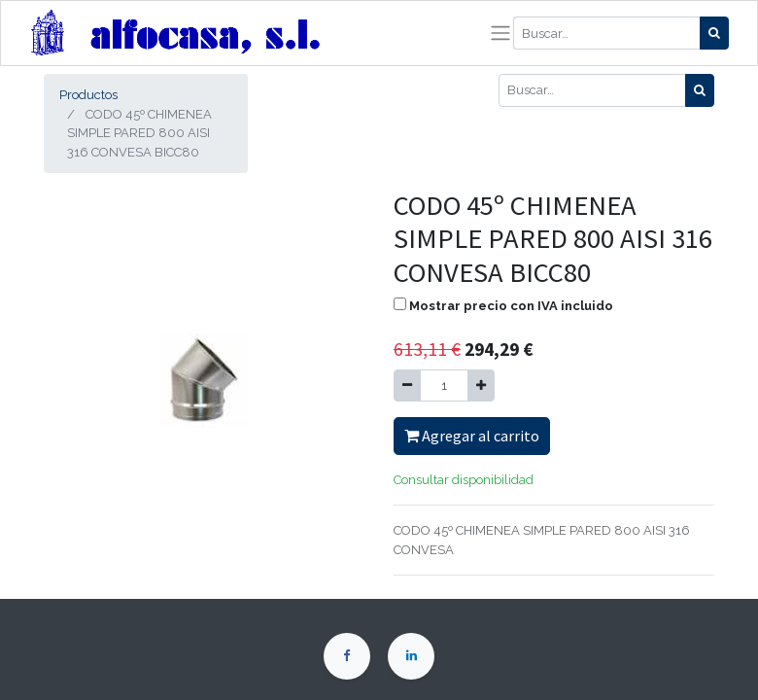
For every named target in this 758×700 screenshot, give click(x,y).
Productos (88, 95)
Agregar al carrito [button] (472, 436)
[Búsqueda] (714, 33)
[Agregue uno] (481, 386)
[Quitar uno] (407, 386)
